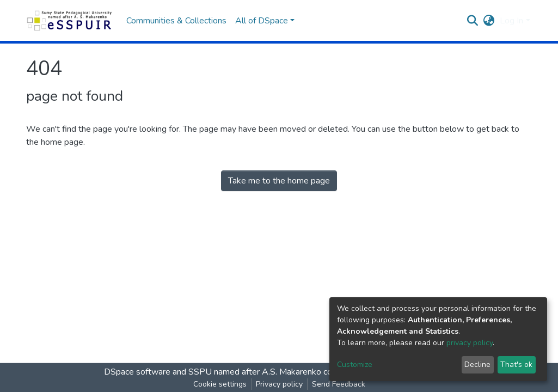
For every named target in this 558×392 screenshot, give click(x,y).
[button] (489, 21)
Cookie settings (220, 384)
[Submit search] (472, 21)
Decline (477, 365)
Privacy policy (279, 384)
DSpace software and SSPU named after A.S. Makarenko (213, 372)
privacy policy (470, 343)
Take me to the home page (279, 181)
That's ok (516, 365)
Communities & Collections (176, 21)
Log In (511, 21)
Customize (355, 365)
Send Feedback (339, 384)
